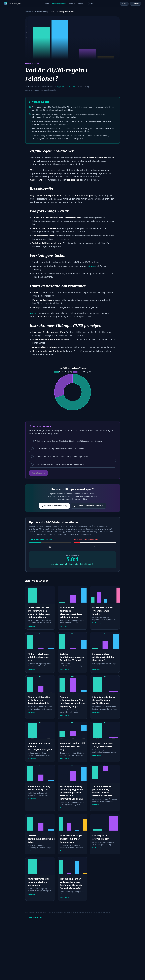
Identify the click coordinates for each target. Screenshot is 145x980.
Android (135, 4)
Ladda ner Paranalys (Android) (88, 506)
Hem (47, 4)
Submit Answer (39, 473)
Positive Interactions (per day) (41, 539)
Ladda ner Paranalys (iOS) (54, 506)
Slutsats (34, 313)
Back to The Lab (34, 917)
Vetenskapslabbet (59, 4)
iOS (124, 4)
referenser (92, 266)
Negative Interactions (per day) (86, 539)
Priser (81, 4)
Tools (72, 4)
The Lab (28, 12)
